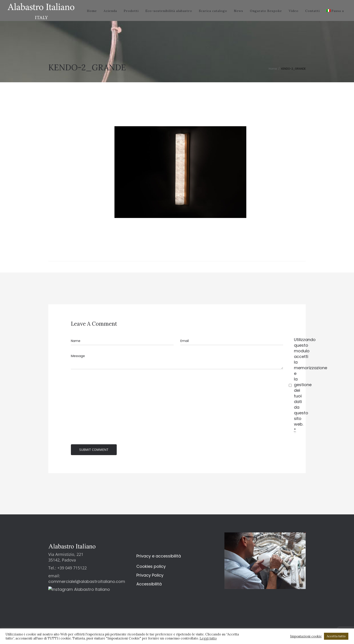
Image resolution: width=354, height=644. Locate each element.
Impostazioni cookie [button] (306, 636)
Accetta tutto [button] (336, 636)
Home (273, 69)
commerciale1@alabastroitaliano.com (87, 582)
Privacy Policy (150, 576)
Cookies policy (151, 567)
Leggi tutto (208, 638)
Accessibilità (149, 585)
